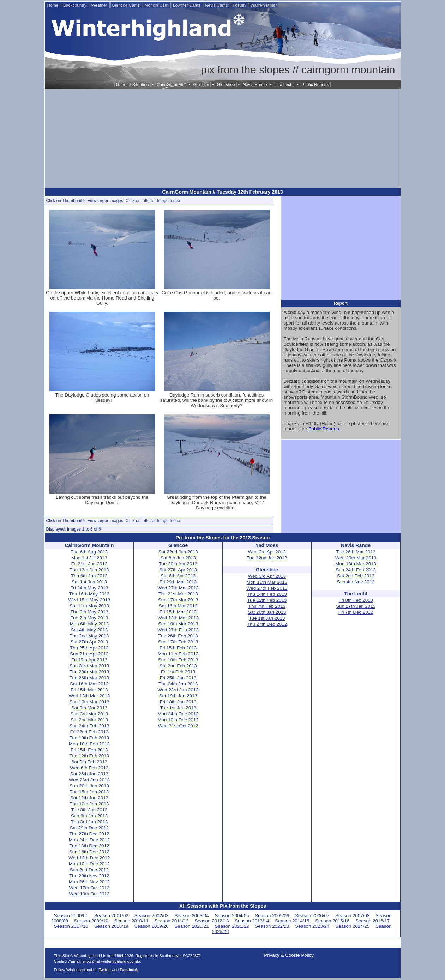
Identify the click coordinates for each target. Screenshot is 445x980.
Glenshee (226, 85)
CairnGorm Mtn (171, 85)
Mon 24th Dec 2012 (89, 840)
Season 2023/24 (312, 926)
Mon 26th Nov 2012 (89, 882)
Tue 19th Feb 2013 (89, 738)
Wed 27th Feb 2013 (178, 630)
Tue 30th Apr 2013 (178, 564)
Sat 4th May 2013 (89, 630)
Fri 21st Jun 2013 (89, 564)
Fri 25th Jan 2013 (178, 678)
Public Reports (315, 85)
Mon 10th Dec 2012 (89, 864)
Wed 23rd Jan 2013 (89, 780)
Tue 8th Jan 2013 (89, 810)
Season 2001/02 (111, 916)
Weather (100, 5)
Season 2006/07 (312, 916)
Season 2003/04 (191, 916)
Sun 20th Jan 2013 (89, 786)
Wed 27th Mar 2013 (178, 588)
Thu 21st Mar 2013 (178, 594)
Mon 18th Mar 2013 (356, 564)
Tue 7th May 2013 (89, 618)
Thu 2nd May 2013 (89, 636)
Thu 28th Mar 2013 (89, 672)
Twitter (105, 970)
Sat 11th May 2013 (89, 606)
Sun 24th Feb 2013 (89, 726)
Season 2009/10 (91, 921)
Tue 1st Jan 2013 (178, 708)
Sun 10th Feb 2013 (178, 660)
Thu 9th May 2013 (89, 612)
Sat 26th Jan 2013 (89, 774)
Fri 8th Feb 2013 (356, 600)
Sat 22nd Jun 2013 (178, 552)
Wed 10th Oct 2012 (89, 894)
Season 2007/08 (352, 916)
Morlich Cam (157, 5)
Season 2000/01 (71, 916)
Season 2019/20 (152, 926)
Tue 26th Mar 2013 (89, 678)
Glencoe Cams (127, 5)
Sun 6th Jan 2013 (89, 816)
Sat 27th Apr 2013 (89, 642)
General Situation (133, 85)
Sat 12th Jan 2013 (89, 798)
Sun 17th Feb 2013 (178, 642)
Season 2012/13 (212, 921)
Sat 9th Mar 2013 (89, 708)
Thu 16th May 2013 (89, 594)
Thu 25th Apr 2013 (89, 648)
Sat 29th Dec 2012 (89, 828)
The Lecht (284, 85)
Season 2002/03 (152, 916)
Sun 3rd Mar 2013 (89, 714)
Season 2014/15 (292, 921)
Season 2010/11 (131, 921)
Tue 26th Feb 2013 (178, 636)
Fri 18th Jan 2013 (178, 702)
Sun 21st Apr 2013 (89, 654)
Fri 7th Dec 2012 (356, 612)
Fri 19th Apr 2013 (89, 660)
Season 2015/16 (332, 921)
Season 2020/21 (191, 926)
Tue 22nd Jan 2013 (267, 558)
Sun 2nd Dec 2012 (89, 870)
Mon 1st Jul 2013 (89, 558)
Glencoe (201, 85)
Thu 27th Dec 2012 (89, 834)
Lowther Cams (187, 5)
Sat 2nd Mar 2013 (89, 720)
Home (53, 5)
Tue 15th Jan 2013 (89, 792)
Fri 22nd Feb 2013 (89, 732)
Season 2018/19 (111, 926)
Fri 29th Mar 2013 (178, 582)
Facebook (129, 970)
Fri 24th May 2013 (89, 588)
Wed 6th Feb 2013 (89, 768)
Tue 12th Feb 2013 (89, 756)
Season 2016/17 (372, 921)
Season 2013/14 (252, 921)
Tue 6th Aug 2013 (89, 552)
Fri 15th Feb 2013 (89, 750)
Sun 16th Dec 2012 (89, 852)
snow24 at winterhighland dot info (111, 961)
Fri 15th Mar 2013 (89, 690)
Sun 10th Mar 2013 (89, 702)
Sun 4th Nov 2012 (356, 582)
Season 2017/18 (71, 926)
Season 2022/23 (272, 926)
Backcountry (75, 5)
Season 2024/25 (352, 926)
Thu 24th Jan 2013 (178, 684)
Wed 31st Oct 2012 (178, 726)
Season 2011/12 (172, 921)
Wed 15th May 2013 (89, 600)
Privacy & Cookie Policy (289, 955)
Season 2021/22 (232, 926)
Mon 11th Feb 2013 (178, 654)
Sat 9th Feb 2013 (89, 762)
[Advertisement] (223, 139)
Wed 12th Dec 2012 (89, 858)
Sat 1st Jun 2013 (89, 582)
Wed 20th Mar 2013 (356, 558)
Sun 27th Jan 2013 (356, 606)
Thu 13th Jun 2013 (89, 570)
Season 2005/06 (272, 916)
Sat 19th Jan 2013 (178, 696)
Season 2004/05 (232, 916)
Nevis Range (255, 85)
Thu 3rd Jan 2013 (89, 822)
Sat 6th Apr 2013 (178, 576)
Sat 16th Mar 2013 (89, 684)
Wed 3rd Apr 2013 (267, 552)
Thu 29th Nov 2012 (89, 876)
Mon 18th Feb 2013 (89, 744)
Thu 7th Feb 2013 (267, 606)
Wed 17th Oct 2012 (89, 888)
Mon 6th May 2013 (89, 624)
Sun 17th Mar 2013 (178, 600)
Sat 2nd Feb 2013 (178, 666)
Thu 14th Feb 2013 (267, 594)
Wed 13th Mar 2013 (89, 696)
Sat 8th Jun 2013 (178, 558)
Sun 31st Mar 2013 (89, 666)
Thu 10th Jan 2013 (89, 804)
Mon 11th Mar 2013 (267, 582)
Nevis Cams (217, 5)
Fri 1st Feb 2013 (178, 672)
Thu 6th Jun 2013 (89, 576)
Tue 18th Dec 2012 (89, 846)
